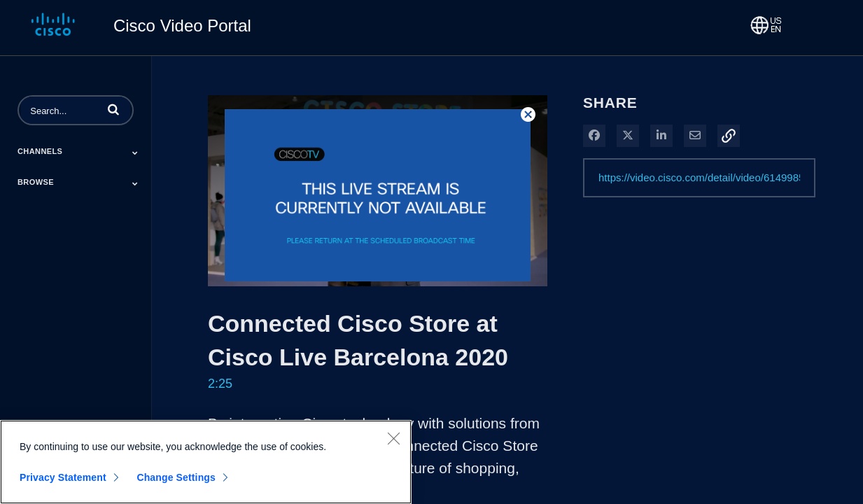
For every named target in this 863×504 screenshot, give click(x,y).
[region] (206, 462)
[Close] (393, 438)
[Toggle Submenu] (135, 153)
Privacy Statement (63, 477)
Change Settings (176, 477)
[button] (113, 109)
